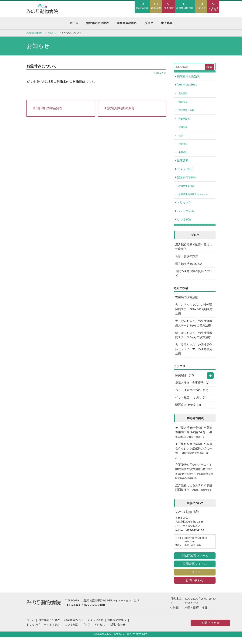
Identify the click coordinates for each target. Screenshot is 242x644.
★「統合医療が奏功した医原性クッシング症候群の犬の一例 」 (194, 457)
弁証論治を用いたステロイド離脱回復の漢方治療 (195, 478)
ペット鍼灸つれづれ (188, 402)
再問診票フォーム (195, 571)
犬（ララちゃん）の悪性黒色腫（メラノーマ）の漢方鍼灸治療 (194, 353)
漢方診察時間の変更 (119, 108)
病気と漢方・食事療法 (190, 387)
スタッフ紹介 (185, 170)
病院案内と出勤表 (98, 23)
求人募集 (167, 23)
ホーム (74, 23)
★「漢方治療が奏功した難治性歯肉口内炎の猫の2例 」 (194, 438)
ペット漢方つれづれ (188, 395)
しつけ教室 (183, 221)
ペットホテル (185, 213)
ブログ (149, 23)
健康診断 (182, 162)
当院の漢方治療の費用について (194, 276)
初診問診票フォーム (195, 563)
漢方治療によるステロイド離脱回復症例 (195, 494)
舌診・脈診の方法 (187, 259)
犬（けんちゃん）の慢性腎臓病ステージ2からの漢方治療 (194, 327)
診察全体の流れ (127, 23)
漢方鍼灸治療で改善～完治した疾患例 (194, 249)
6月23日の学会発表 (47, 108)
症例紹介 (181, 380)
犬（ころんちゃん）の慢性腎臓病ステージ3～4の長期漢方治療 (194, 312)
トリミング (183, 204)
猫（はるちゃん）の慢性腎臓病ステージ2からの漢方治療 (194, 339)
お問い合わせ (195, 587)
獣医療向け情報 (185, 410)
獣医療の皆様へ (186, 179)
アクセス (195, 579)
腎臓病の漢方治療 (187, 300)
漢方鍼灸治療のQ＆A (189, 266)
